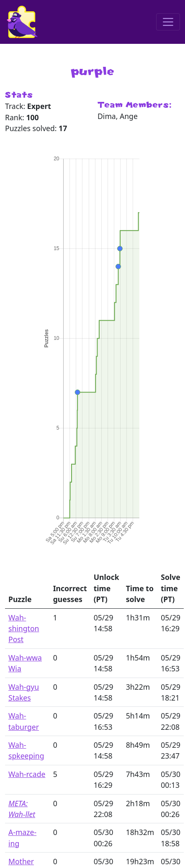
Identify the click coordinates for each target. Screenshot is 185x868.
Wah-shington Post (24, 629)
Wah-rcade (27, 774)
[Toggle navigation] (168, 22)
